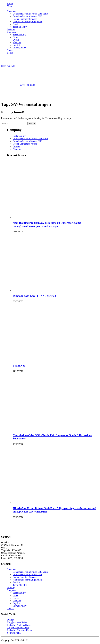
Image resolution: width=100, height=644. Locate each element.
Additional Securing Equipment (28, 22)
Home (10, 4)
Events (16, 40)
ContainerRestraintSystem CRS (27, 16)
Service (16, 24)
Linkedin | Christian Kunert (20, 630)
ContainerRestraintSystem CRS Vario (30, 14)
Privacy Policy (20, 48)
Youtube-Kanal (14, 633)
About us (17, 42)
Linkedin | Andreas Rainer (19, 625)
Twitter (10, 620)
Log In (10, 53)
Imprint (16, 45)
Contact (11, 50)
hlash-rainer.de (8, 66)
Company (11, 32)
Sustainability (19, 35)
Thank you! (20, 366)
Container (12, 11)
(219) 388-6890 (28, 85)
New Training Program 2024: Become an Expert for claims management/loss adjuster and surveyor (47, 224)
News (15, 37)
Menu (10, 6)
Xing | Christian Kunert (18, 628)
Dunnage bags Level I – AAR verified (34, 296)
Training (11, 29)
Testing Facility (20, 27)
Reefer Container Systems (25, 19)
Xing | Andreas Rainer (17, 622)
